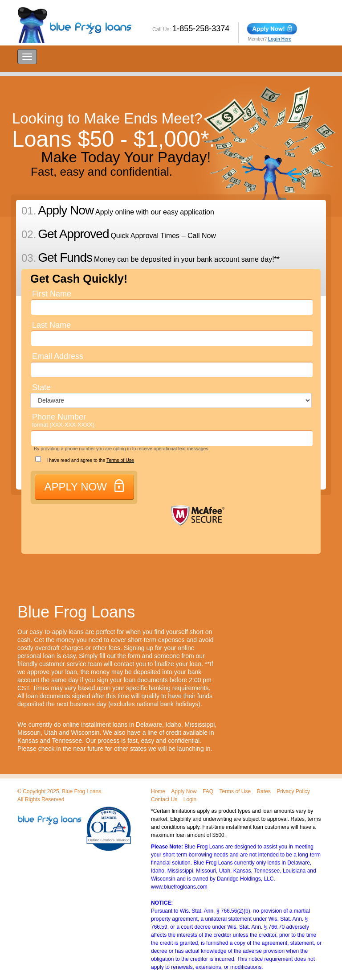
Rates (263, 791)
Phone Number (63, 420)
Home (158, 791)
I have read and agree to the (81, 459)
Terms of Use (120, 460)
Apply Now (184, 791)
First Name (52, 294)
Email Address (58, 356)
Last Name (51, 325)
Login (190, 799)
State (41, 387)
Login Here (280, 39)
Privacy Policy (293, 791)
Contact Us (164, 799)
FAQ (208, 791)
